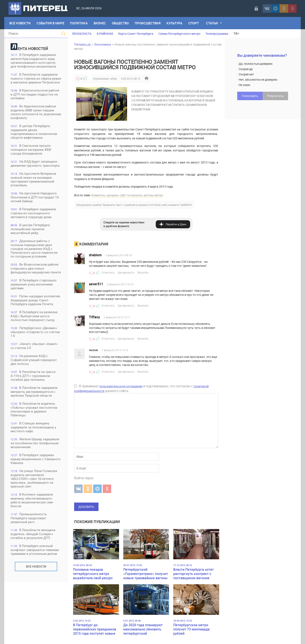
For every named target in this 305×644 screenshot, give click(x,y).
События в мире (50, 23)
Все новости (36, 566)
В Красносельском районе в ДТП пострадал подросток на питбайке (35, 94)
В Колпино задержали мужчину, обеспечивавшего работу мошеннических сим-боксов (32, 500)
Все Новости (20, 23)
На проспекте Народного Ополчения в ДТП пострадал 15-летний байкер (35, 197)
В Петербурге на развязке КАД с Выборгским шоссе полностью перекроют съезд (34, 316)
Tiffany (94, 317)
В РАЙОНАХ (105, 34)
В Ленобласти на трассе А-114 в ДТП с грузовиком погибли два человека (33, 376)
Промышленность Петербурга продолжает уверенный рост (29, 518)
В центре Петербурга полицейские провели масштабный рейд (30, 229)
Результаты (275, 96)
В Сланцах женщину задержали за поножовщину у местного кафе (33, 427)
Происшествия (148, 23)
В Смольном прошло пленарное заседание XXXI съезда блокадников (31, 149)
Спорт (194, 23)
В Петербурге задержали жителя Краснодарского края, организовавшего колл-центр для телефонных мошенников (33, 60)
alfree (114, 79)
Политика (79, 23)
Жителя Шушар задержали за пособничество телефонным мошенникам (35, 443)
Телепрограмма (217, 34)
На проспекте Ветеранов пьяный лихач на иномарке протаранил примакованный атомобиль (33, 179)
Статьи (212, 23)
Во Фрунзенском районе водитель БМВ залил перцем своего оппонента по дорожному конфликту (36, 112)
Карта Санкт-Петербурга (136, 34)
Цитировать (126, 272)
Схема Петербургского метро (179, 34)
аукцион (112, 195)
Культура (174, 23)
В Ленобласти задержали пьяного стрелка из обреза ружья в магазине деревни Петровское (36, 78)
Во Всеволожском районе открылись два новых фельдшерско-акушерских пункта (36, 268)
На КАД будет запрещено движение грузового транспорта (35, 163)
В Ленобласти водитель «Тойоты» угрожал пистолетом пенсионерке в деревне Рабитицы (34, 409)
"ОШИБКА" (186, 205)
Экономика (102, 44)
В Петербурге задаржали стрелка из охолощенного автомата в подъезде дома (33, 213)
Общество (120, 23)
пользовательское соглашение (121, 386)
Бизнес (100, 23)
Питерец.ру (82, 44)
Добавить (86, 507)
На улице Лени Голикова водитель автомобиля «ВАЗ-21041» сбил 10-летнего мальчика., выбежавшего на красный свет (34, 478)
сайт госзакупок (131, 195)
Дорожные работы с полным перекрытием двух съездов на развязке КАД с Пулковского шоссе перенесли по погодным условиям (34, 249)
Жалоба (143, 272)
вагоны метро (153, 195)
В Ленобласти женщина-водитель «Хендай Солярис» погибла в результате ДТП (33, 534)
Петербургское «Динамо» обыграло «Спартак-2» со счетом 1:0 (35, 332)
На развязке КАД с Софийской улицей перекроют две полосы (34, 360)
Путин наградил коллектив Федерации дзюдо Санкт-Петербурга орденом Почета (35, 300)
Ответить (108, 272)
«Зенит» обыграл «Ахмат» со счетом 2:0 (34, 346)
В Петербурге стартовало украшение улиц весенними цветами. (34, 284)
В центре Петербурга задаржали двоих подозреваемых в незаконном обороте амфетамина (34, 132)
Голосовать (250, 96)
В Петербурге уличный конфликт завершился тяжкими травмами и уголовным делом (35, 550)
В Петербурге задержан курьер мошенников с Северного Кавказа (36, 459)
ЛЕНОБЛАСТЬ (82, 34)
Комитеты (98, 195)
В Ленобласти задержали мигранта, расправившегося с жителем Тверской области (34, 391)
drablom (95, 255)
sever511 (96, 284)
